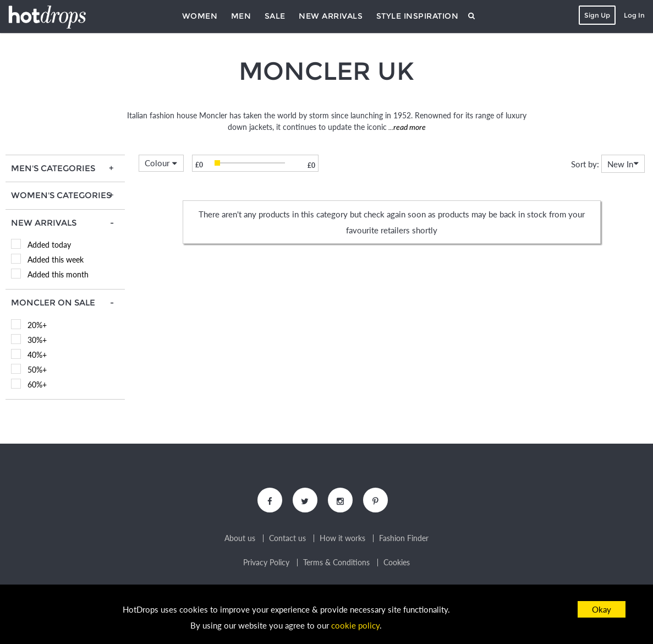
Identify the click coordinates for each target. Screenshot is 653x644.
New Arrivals (331, 16)
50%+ (37, 370)
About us (240, 538)
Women (200, 16)
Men (241, 16)
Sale (275, 16)
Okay (602, 609)
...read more (406, 127)
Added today (49, 245)
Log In (634, 15)
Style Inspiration (418, 16)
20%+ (37, 325)
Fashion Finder (404, 538)
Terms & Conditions (336, 563)
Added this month (58, 274)
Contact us (287, 538)
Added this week (56, 260)
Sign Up (597, 15)
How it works (342, 538)
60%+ (37, 384)
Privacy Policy (266, 563)
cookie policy (355, 625)
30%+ (37, 340)
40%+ (37, 355)
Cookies (397, 563)
